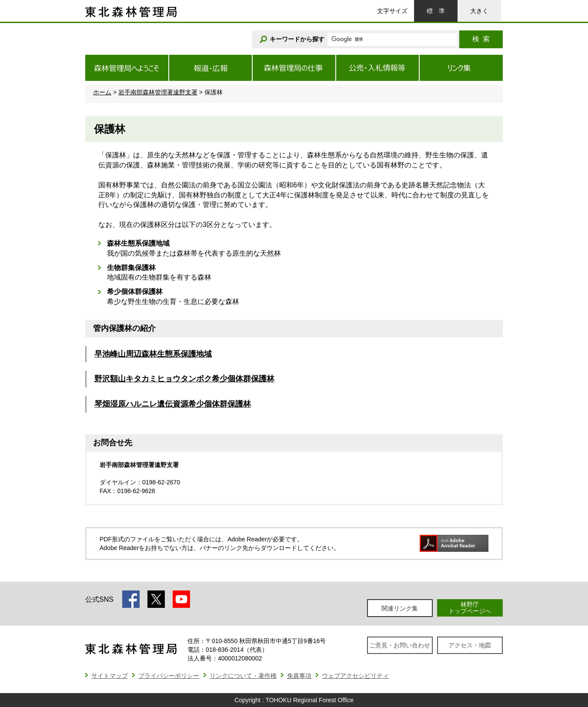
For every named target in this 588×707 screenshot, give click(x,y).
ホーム (102, 92)
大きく (479, 11)
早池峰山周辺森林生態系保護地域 (153, 354)
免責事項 (299, 676)
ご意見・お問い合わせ (400, 645)
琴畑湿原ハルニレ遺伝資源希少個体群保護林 (173, 404)
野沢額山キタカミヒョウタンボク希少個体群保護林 (184, 379)
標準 (436, 11)
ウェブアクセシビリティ (355, 676)
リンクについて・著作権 (243, 676)
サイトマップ (110, 676)
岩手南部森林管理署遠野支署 (158, 92)
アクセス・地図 (470, 645)
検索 (481, 39)
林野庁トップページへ (470, 608)
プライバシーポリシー (169, 676)
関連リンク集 (400, 608)
